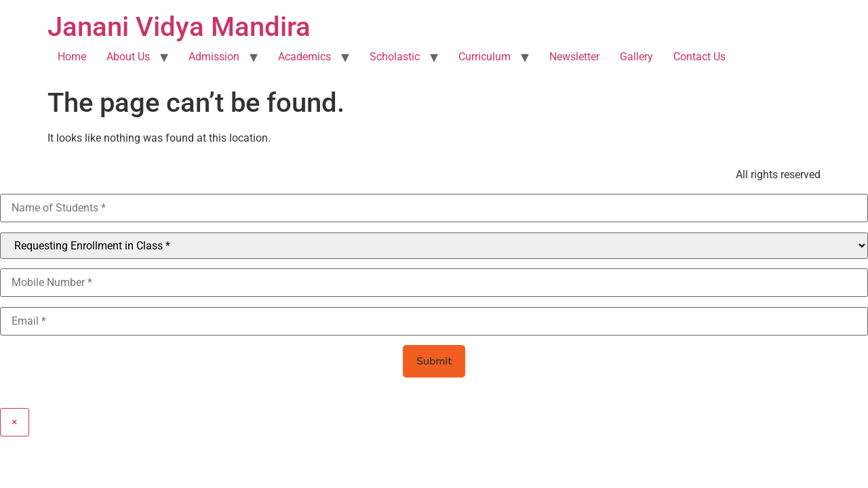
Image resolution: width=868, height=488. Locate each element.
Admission (214, 57)
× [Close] (15, 422)
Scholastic (395, 57)
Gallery (636, 57)
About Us (128, 57)
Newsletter (574, 57)
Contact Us (699, 57)
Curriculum (485, 57)
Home (72, 57)
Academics (304, 57)
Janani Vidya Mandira (179, 27)
